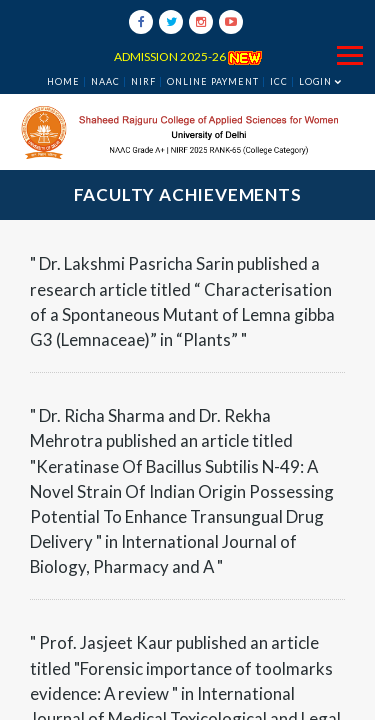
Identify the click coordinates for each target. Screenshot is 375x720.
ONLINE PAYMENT (213, 82)
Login (315, 81)
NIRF (143, 82)
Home (63, 82)
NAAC (105, 82)
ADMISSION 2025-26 (188, 56)
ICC (279, 82)
